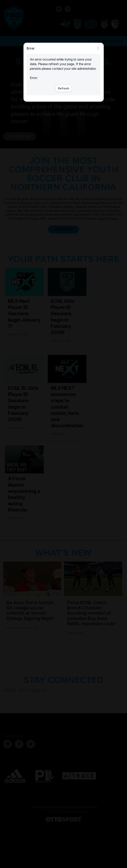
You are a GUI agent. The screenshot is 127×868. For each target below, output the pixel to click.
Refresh (64, 88)
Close (98, 48)
